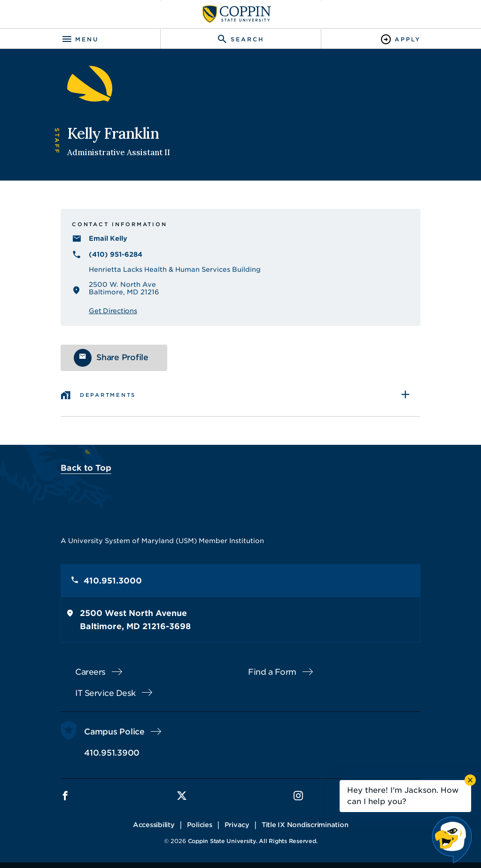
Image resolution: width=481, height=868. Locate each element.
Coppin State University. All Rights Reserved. (253, 841)
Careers (90, 672)
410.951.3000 (113, 581)
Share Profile (122, 357)
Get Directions (113, 311)
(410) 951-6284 (116, 254)
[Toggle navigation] (80, 39)
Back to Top (86, 468)
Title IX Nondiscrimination (305, 825)
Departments (108, 395)
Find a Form (272, 672)
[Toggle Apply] (401, 39)
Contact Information (119, 224)
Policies (200, 825)
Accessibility (154, 825)
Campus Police (114, 732)
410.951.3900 (112, 753)
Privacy (237, 825)
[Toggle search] (240, 39)
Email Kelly (108, 238)
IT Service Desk (105, 693)
